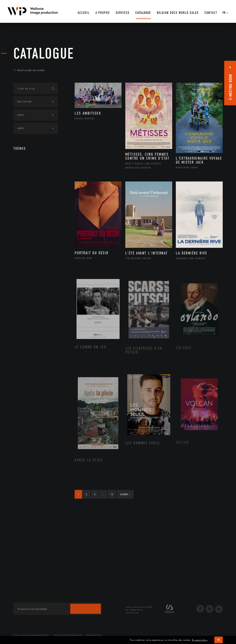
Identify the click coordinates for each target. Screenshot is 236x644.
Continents (24, 258)
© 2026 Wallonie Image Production (31, 635)
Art (19, 161)
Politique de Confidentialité (68, 635)
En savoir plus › (200, 640)
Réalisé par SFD (94, 635)
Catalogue (44, 54)
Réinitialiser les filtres (29, 70)
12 (112, 494)
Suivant (125, 494)
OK (219, 640)
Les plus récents (213, 67)
